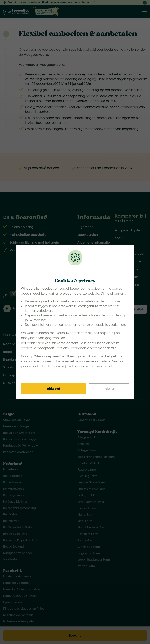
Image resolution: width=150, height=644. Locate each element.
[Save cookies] (53, 389)
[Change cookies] (109, 389)
